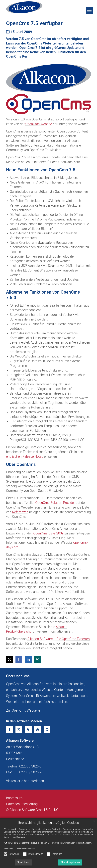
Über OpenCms (18, 676)
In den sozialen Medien (24, 721)
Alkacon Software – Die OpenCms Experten (59, 639)
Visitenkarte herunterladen (25, 781)
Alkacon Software (20, 741)
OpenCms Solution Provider (55, 503)
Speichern (23, 862)
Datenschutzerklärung (26, 848)
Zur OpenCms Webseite (23, 711)
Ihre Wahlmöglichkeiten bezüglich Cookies (49, 823)
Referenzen (20, 512)
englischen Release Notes (25, 457)
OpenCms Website (39, 124)
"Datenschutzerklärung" (28, 843)
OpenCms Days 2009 (48, 533)
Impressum (8, 848)
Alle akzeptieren (70, 862)
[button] (9, 659)
